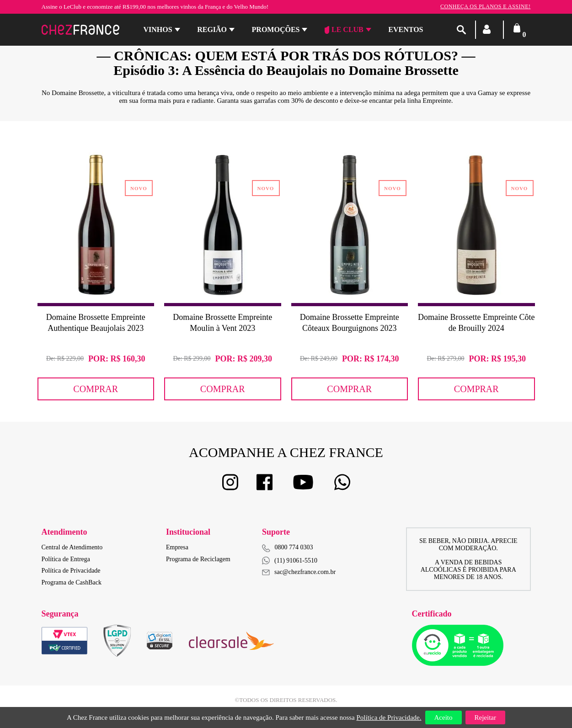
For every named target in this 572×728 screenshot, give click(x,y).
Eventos (406, 29)
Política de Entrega (66, 559)
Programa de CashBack (72, 582)
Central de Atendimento (72, 547)
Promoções (276, 29)
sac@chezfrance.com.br (299, 572)
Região (212, 29)
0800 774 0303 (294, 547)
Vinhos (158, 29)
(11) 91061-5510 (290, 561)
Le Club (344, 30)
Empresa (177, 547)
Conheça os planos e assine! (486, 6)
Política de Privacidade (71, 571)
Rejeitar (485, 717)
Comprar (96, 389)
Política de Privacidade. (389, 717)
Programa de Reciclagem (198, 559)
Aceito (444, 717)
